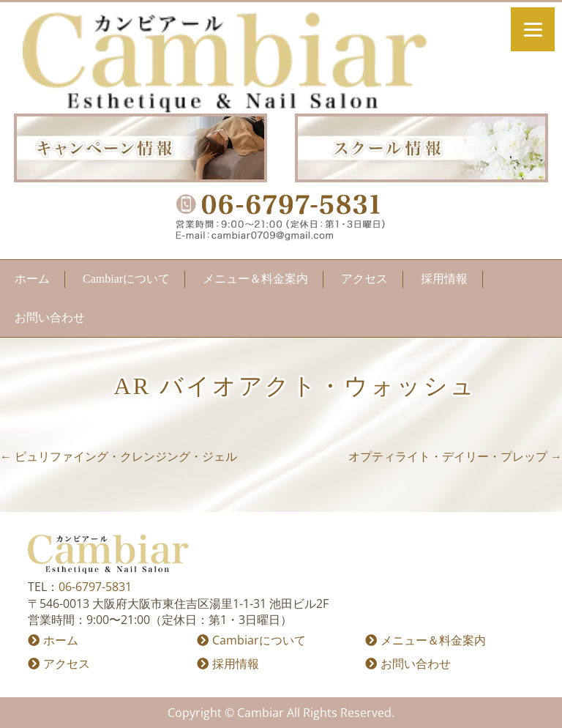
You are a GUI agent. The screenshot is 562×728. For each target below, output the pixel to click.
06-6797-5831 (95, 587)
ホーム (32, 279)
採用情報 (444, 279)
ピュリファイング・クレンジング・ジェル (119, 456)
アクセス (364, 279)
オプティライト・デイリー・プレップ (455, 456)
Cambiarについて (126, 279)
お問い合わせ (50, 317)
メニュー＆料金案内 (255, 279)
